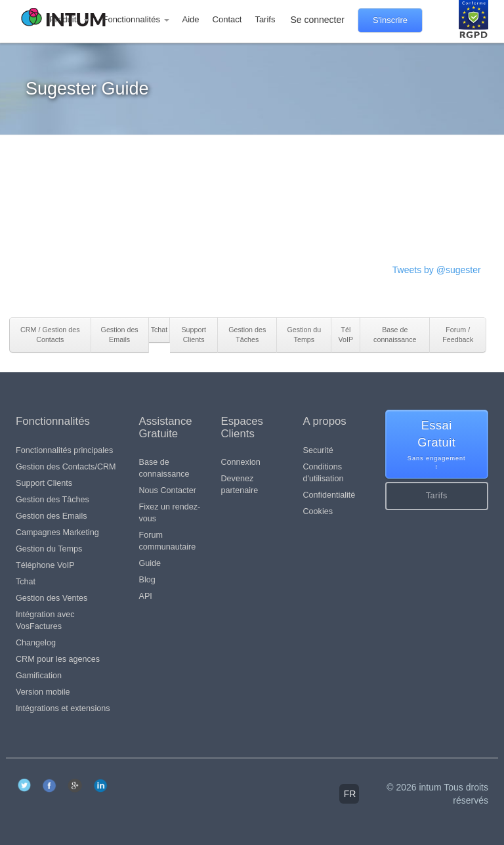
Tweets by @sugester (437, 270)
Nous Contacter (168, 490)
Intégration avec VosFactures (45, 620)
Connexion (241, 462)
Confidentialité (329, 495)
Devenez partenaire (240, 485)
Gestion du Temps (49, 549)
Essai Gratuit (437, 445)
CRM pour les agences (58, 659)
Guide (150, 563)
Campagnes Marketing (57, 532)
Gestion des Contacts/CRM (66, 467)
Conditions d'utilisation (324, 473)
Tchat (26, 582)
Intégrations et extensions (63, 708)
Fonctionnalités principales (64, 450)
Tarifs (265, 19)
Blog (147, 580)
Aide (191, 19)
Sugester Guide (87, 89)
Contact (227, 19)
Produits (69, 19)
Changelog (36, 643)
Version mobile (43, 692)
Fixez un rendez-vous (170, 513)
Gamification (39, 676)
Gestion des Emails (52, 516)
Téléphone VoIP (45, 565)
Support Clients (44, 483)
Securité (318, 450)
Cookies (318, 511)
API (146, 596)
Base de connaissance (164, 468)
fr (350, 794)
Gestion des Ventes (52, 598)
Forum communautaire (168, 541)
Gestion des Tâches (52, 500)
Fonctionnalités (136, 19)
